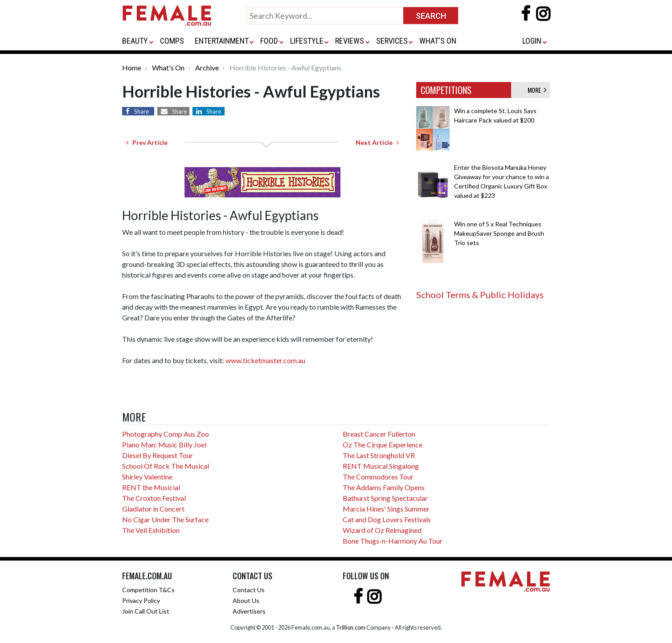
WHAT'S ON (438, 41)
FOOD (269, 41)
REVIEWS (350, 41)
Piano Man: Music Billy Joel (164, 444)
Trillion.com (351, 627)
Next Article (377, 142)
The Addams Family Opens (384, 487)
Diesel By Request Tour (158, 455)
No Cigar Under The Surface (165, 519)
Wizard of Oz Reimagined (382, 530)
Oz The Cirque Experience (383, 444)
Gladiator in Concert (153, 509)
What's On (168, 68)
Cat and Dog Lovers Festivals (387, 519)
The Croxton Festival (154, 498)
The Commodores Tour (378, 477)
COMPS (172, 41)
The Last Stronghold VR (379, 455)
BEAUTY (135, 41)
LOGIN (532, 41)
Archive (207, 68)
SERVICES (392, 41)
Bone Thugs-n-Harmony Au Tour (393, 541)
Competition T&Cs (148, 590)
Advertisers (249, 611)
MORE (537, 90)
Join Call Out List (146, 611)
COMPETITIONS (446, 90)
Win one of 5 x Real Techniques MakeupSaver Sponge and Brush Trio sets (499, 233)
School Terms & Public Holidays (480, 295)
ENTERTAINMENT (222, 41)
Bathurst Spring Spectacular (385, 498)
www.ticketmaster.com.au (265, 360)
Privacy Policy (141, 600)
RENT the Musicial (151, 487)
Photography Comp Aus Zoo (166, 434)
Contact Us (249, 590)
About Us (246, 600)
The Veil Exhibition (151, 530)
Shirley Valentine (147, 477)
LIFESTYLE (307, 41)
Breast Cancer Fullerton (379, 434)
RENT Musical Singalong (381, 466)
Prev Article (147, 142)
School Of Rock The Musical (166, 466)
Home (132, 68)
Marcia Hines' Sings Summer (386, 509)
